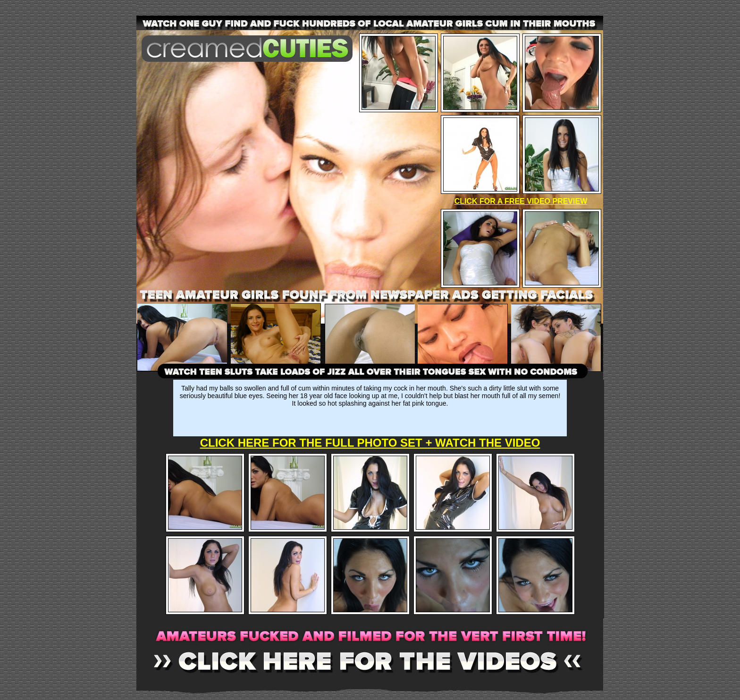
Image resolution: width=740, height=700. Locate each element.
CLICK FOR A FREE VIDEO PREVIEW (521, 201)
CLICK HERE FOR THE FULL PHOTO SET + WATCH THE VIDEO (370, 443)
